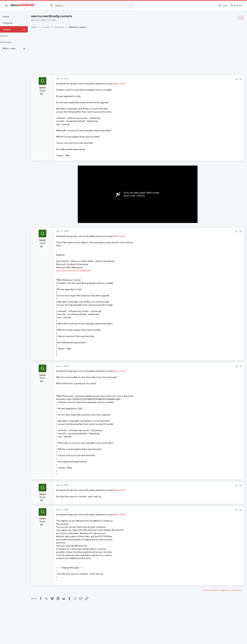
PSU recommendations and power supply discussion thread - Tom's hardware (221, 259)
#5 (190, 510)
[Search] (87, 6)
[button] (6, 5)
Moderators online (207, 450)
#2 (190, 231)
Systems (206, 367)
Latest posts (203, 332)
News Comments (210, 250)
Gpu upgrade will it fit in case (221, 198)
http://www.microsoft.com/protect (79, 270)
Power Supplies (209, 271)
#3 (190, 366)
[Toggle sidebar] (240, 18)
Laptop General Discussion (214, 191)
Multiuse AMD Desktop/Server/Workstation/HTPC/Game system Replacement (223, 342)
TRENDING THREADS (207, 173)
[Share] (185, 79)
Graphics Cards (209, 207)
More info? (125, 83)
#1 (190, 79)
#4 (190, 485)
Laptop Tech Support (212, 441)
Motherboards (209, 351)
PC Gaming (207, 225)
